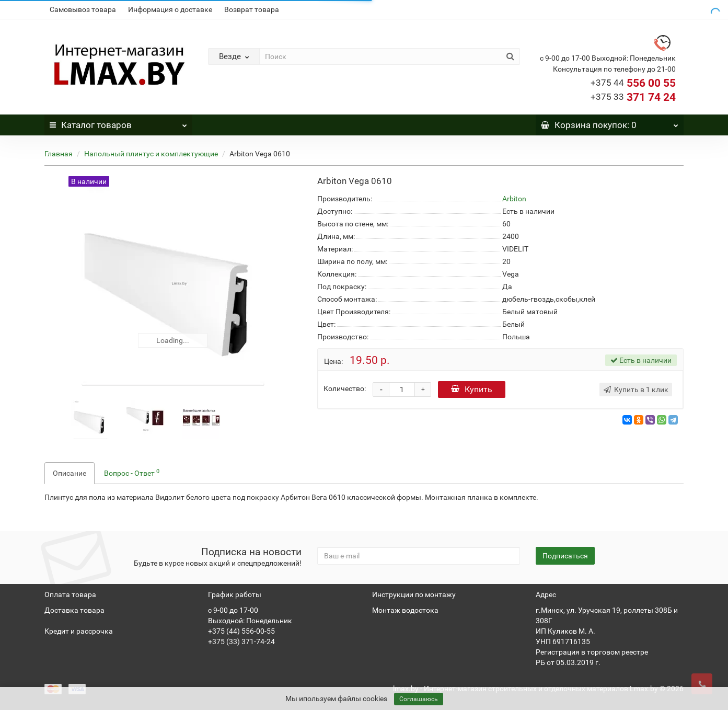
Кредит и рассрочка (79, 631)
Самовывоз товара (83, 9)
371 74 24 (633, 97)
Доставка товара (74, 610)
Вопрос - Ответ (132, 473)
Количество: (345, 388)
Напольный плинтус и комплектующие (151, 154)
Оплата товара (70, 594)
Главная (59, 154)
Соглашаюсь (419, 699)
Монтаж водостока (405, 610)
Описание (70, 473)
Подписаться (565, 556)
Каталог (118, 122)
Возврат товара (252, 9)
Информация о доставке (170, 9)
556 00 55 (633, 83)
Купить (472, 389)
